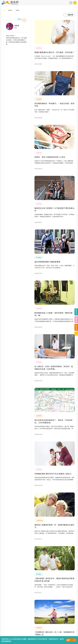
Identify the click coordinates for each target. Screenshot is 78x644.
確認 (68, 640)
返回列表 (70, 15)
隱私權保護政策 (6, 641)
